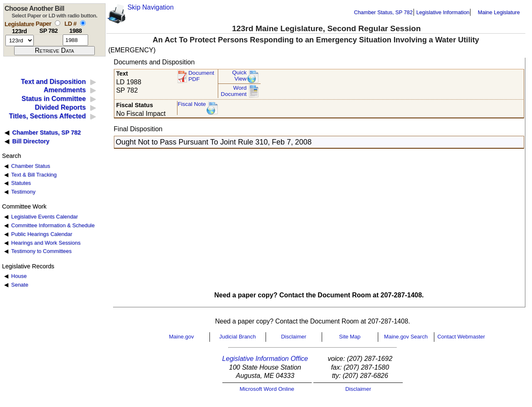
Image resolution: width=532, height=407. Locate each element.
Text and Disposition (53, 82)
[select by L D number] (83, 23)
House (19, 276)
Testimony (23, 192)
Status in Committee (54, 99)
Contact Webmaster (461, 337)
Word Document (234, 91)
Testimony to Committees (41, 251)
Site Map (350, 337)
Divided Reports (60, 107)
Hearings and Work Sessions (46, 243)
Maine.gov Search (406, 337)
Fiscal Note (192, 104)
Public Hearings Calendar (42, 234)
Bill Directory (31, 141)
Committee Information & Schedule (53, 225)
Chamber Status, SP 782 (383, 12)
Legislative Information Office (265, 359)
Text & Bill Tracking (34, 175)
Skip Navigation (151, 7)
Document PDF (201, 76)
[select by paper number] (58, 23)
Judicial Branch (237, 337)
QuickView (240, 76)
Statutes (21, 183)
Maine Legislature (499, 12)
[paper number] (48, 40)
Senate (20, 285)
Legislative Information (443, 12)
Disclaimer (294, 337)
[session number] (20, 40)
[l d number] (75, 40)
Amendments (65, 90)
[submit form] (54, 51)
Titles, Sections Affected (47, 116)
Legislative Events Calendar (45, 217)
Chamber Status (31, 166)
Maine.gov (182, 337)
